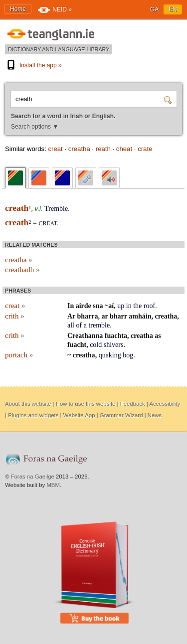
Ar (71, 316)
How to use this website (86, 404)
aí (111, 306)
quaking (110, 355)
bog (128, 355)
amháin (140, 316)
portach (19, 355)
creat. (48, 223)
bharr (118, 316)
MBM (53, 485)
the (137, 306)
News (155, 415)
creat (55, 149)
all (71, 325)
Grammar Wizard (121, 415)
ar (105, 316)
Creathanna (85, 336)
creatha (79, 149)
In (71, 306)
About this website (28, 404)
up (121, 306)
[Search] (169, 99)
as (158, 336)
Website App (79, 415)
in (129, 306)
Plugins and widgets (33, 415)
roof (149, 306)
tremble (99, 325)
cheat (124, 149)
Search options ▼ (35, 127)
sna (98, 306)
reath (103, 149)
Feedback (133, 404)
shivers (114, 345)
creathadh (22, 270)
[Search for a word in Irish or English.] (88, 99)
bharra (88, 316)
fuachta (116, 336)
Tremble (56, 209)
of (79, 325)
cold (96, 345)
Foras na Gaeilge (33, 477)
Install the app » (33, 65)
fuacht (77, 345)
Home (18, 9)
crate (145, 149)
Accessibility (165, 404)
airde (84, 306)
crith (15, 316)
